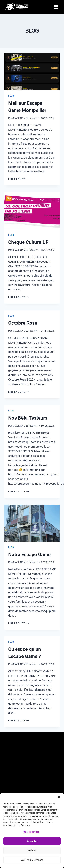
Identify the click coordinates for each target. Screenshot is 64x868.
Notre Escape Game (29, 555)
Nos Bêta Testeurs (28, 418)
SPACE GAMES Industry (25, 118)
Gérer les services (31, 832)
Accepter (32, 841)
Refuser (32, 851)
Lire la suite (18, 179)
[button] (59, 797)
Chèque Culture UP (28, 242)
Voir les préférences (32, 860)
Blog (11, 96)
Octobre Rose (23, 323)
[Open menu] (56, 7)
